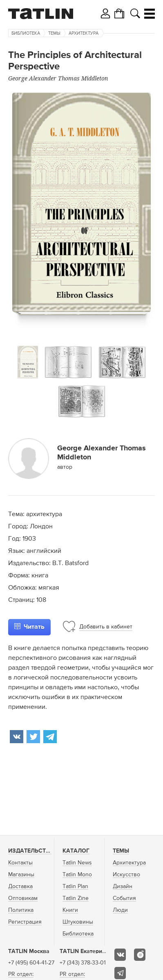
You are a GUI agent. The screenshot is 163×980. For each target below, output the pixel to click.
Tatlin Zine (76, 898)
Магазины (21, 875)
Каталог (76, 851)
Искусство (126, 875)
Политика (21, 910)
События (124, 898)
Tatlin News (77, 863)
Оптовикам (23, 898)
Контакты (20, 863)
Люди (120, 910)
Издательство (31, 851)
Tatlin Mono (77, 875)
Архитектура (84, 33)
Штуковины (78, 922)
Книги (70, 910)
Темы (54, 33)
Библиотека (26, 33)
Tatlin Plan (75, 886)
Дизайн (123, 886)
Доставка (20, 886)
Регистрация (25, 922)
